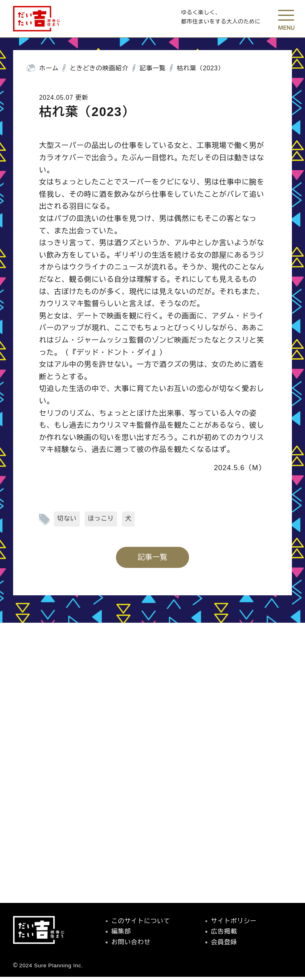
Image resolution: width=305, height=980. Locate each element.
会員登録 (224, 945)
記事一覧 (153, 71)
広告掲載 (224, 934)
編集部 (121, 934)
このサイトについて (141, 924)
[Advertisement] (152, 809)
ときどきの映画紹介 (99, 71)
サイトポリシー (234, 924)
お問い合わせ (131, 945)
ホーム (49, 71)
